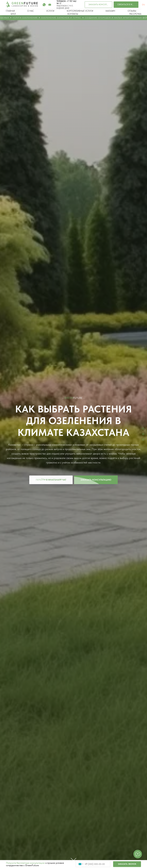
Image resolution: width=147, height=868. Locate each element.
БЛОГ (13, 14)
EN (143, 5)
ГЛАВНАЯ (10, 11)
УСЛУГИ (50, 11)
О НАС (31, 11)
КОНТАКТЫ (73, 14)
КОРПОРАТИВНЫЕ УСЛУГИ (80, 11)
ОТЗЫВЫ (132, 11)
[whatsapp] (44, 5)
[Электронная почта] (50, 5)
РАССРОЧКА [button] (135, 14)
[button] (98, 5)
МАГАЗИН (110, 11)
